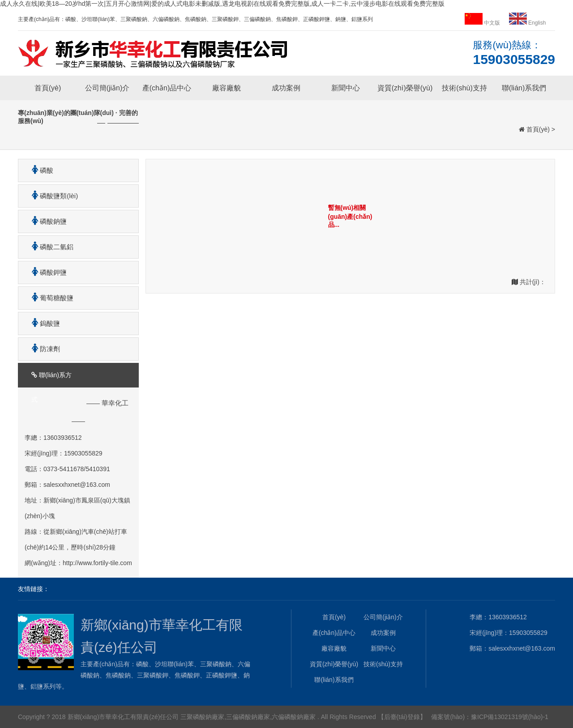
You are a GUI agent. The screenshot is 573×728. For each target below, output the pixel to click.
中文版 (483, 23)
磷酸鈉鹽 (46, 221)
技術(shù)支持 (464, 88)
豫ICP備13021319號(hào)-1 (510, 717)
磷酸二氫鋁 (49, 247)
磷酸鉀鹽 (46, 272)
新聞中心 (346, 88)
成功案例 (286, 88)
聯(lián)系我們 (524, 88)
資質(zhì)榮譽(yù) (405, 88)
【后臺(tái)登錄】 (402, 717)
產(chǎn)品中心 (167, 88)
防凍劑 (43, 349)
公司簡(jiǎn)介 (107, 88)
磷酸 (39, 170)
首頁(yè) (48, 88)
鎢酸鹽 (43, 323)
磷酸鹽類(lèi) (51, 196)
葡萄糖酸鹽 (49, 298)
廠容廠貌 (227, 88)
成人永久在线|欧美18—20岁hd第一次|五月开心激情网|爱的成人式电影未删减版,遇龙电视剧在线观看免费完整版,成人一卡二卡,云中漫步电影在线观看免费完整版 (222, 4)
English (528, 23)
